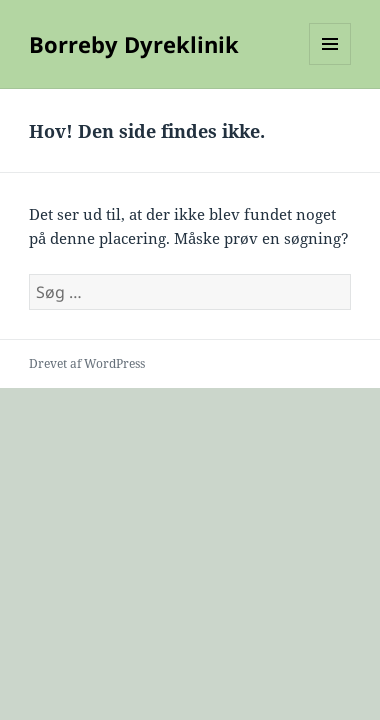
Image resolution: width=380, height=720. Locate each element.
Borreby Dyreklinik (134, 44)
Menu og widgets (330, 64)
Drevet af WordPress (87, 363)
